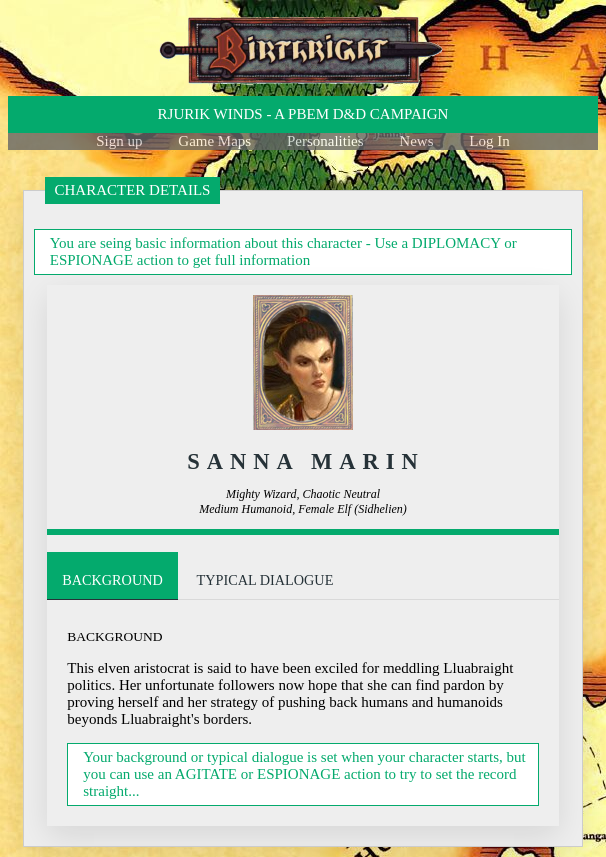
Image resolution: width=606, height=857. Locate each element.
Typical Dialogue (274, 580)
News (416, 141)
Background (115, 580)
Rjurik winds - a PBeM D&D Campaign (303, 114)
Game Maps (214, 141)
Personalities (325, 141)
